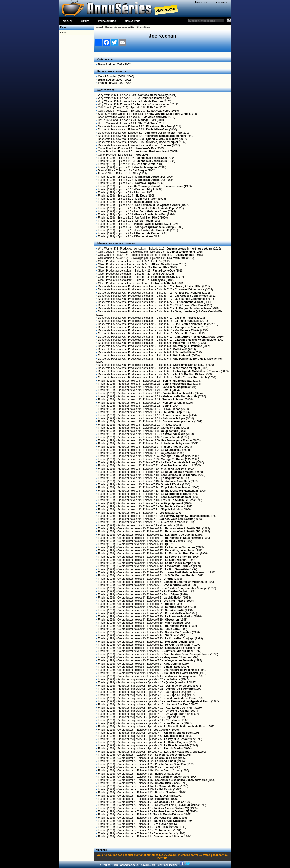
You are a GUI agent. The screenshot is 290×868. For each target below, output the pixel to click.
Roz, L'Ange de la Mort (180, 708)
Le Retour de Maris (173, 434)
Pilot (138, 155)
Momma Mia (167, 525)
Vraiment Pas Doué (178, 705)
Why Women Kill (108, 95)
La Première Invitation (179, 616)
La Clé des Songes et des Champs (185, 588)
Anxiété (167, 425)
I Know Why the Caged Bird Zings (167, 114)
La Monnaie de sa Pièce (181, 698)
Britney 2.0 (158, 280)
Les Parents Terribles (179, 566)
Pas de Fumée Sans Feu (151, 214)
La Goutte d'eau (171, 450)
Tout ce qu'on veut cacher (153, 104)
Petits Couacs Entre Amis (191, 378)
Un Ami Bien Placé (147, 218)
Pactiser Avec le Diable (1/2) (171, 811)
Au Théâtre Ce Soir (176, 591)
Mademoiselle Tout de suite (180, 396)
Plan (115, 865)
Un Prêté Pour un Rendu (179, 576)
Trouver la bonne (173, 400)
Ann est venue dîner (176, 415)
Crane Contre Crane (168, 771)
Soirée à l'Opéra (146, 183)
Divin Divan (161, 824)
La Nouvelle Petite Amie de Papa (155, 208)
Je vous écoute (171, 437)
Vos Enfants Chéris (187, 330)
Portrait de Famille (177, 613)
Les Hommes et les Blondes (179, 475)
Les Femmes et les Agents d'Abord (158, 205)
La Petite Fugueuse (187, 321)
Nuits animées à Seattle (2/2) (183, 528)
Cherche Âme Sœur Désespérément (186, 654)
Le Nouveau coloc (159, 111)
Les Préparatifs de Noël (176, 497)
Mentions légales (168, 865)
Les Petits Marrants (166, 818)
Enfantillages (172, 667)
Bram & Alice (106, 64)
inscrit (220, 855)
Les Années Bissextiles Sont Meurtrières (181, 780)
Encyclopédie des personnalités (120, 27)
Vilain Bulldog (174, 623)
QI (167, 544)
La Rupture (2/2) (176, 692)
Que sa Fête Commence (190, 299)
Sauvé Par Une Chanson (169, 821)
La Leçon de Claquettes (180, 547)
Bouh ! (167, 406)
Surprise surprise (176, 607)
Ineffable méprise (147, 167)
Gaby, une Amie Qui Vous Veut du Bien (199, 311)
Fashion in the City (163, 277)
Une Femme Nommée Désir (192, 324)
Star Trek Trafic (148, 123)
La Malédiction (173, 598)
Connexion (221, 2)
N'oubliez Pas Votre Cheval (181, 673)
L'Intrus (139, 192)
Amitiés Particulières (188, 293)
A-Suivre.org (148, 865)
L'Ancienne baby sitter (175, 444)
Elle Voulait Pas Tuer (159, 126)
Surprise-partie (175, 610)
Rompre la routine (174, 403)
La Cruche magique (175, 387)
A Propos (105, 865)
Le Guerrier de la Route (176, 494)
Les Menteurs (174, 723)
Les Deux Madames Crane (151, 211)
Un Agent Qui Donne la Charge (155, 227)
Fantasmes (162, 799)
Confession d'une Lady (153, 95)
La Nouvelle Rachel (164, 283)
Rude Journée (143, 202)
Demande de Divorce (179, 686)
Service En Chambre (178, 632)
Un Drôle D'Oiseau (178, 711)
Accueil (68, 21)
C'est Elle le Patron (166, 827)
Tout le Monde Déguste (168, 815)
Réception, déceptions (179, 550)
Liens (63, 33)
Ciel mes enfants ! (165, 833)
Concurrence (163, 767)
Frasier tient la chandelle (178, 393)
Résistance (173, 720)
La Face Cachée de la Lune (178, 462)
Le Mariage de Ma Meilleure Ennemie (197, 371)
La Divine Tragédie (176, 742)
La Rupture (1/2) (176, 695)
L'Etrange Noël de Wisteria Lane (195, 340)
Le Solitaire (173, 679)
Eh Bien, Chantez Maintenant (180, 491)
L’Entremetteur (143, 236)
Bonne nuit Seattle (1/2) (152, 161)
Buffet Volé (180, 349)
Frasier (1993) (107, 83)
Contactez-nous (129, 865)
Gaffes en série (171, 428)
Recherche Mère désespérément (165, 136)
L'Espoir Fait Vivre (171, 510)
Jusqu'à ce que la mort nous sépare (190, 249)
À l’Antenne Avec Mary (176, 481)
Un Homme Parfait (177, 626)
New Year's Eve (146, 148)
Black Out (159, 274)
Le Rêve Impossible (177, 745)
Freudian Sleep (172, 412)
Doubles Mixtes (174, 736)
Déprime (171, 717)
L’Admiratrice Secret (177, 585)
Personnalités (107, 21)
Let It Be (157, 261)
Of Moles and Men (155, 117)
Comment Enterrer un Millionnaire (185, 582)
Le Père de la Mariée (172, 522)
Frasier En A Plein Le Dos (177, 500)
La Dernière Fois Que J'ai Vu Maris (175, 805)
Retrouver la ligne (174, 418)
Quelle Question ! (177, 682)
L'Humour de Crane (146, 233)
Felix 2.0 (152, 108)
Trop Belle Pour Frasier (176, 488)
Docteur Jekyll (145, 189)
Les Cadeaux (162, 730)
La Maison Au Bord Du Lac (182, 554)
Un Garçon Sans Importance (193, 308)
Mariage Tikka (147, 120)
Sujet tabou (168, 453)
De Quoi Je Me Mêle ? (179, 645)
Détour (167, 390)
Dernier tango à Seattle (168, 837)
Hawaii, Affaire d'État (188, 286)
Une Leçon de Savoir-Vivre (172, 777)
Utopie (169, 604)
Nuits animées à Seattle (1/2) (183, 532)
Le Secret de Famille (178, 557)
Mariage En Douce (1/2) (150, 180)
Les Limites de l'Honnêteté (153, 230)
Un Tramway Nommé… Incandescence (158, 186)
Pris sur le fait (146, 164)
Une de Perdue (174, 749)
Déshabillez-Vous (157, 130)
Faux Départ (171, 594)
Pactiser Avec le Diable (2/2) (152, 224)
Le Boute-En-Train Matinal (178, 472)
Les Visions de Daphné (180, 535)
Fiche (62, 27)
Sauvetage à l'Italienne (188, 346)
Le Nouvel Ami (164, 796)
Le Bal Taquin (144, 221)
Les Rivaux (167, 513)
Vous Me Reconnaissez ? (177, 466)
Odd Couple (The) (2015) (113, 108)
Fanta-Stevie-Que (164, 271)
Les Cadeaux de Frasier (169, 802)
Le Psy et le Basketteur (179, 739)
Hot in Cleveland (108, 120)
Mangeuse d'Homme (177, 657)
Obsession (172, 620)
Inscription (201, 2)
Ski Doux (141, 196)
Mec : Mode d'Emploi (187, 368)
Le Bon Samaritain (177, 569)
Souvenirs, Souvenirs (169, 755)
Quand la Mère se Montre (162, 139)
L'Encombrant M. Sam (189, 302)
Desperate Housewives (112, 126)
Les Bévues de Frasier (179, 648)
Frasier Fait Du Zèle (173, 469)
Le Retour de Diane (167, 786)
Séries (85, 21)
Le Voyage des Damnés (178, 660)
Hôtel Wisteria (182, 356)
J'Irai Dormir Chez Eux (189, 305)
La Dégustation (171, 478)
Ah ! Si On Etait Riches (189, 374)
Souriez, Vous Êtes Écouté (176, 519)
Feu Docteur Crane (171, 506)
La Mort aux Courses (158, 145)
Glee (101, 261)
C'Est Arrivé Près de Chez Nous (195, 337)
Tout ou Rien (161, 267)
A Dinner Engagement (181, 252)
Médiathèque (132, 21)
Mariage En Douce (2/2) (150, 177)
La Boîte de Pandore (150, 101)
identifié (162, 858)
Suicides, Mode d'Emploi (162, 142)
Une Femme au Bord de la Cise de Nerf (198, 359)
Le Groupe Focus (166, 758)
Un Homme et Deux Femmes (183, 538)
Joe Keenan (146, 27)
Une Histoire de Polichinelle (181, 670)
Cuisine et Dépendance (190, 289)
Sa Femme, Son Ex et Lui (189, 365)
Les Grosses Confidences (191, 296)
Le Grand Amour (166, 761)
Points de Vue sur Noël (178, 651)
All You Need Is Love (165, 264)
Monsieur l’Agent (146, 199)
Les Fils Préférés (185, 318)
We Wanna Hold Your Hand (152, 152)
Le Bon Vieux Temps (178, 563)
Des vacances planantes (178, 422)
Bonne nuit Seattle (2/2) (152, 158)
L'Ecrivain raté (185, 255)
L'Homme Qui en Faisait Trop (163, 133)
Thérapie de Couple (187, 327)
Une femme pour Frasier (177, 440)
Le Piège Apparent (171, 503)
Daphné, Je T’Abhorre (180, 689)
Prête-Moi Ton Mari (185, 343)
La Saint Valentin (176, 560)
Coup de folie (170, 431)
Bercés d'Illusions (166, 793)
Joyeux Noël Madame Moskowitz (186, 572)
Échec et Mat (163, 774)
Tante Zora (172, 629)
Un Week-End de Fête (178, 733)
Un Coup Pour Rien (178, 714)
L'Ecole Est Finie (184, 352)
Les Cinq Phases (174, 601)
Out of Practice (108, 77)
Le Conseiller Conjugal (180, 638)
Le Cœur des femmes (150, 98)
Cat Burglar (140, 170)
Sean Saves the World (111, 114)
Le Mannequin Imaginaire (180, 676)
